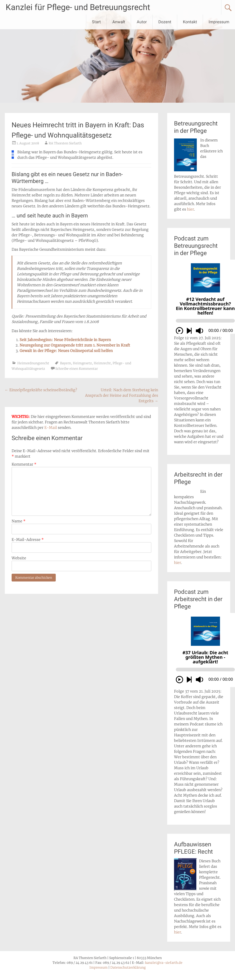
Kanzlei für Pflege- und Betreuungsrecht (78, 7)
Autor (142, 22)
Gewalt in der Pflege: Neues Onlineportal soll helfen (66, 351)
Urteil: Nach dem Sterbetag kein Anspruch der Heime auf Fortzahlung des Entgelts (122, 395)
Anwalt (119, 22)
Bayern (66, 363)
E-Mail (51, 427)
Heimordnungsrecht (33, 363)
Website (19, 558)
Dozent (165, 22)
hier (191, 209)
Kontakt (190, 22)
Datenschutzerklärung (128, 967)
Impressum (219, 22)
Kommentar (24, 464)
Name (19, 521)
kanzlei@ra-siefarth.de (164, 963)
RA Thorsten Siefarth (65, 143)
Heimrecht (102, 363)
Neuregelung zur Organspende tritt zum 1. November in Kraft (75, 345)
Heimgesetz (82, 363)
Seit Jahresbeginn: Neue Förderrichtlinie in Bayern (65, 340)
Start (96, 22)
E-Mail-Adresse (28, 540)
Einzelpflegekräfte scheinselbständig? (41, 390)
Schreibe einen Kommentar (77, 369)
